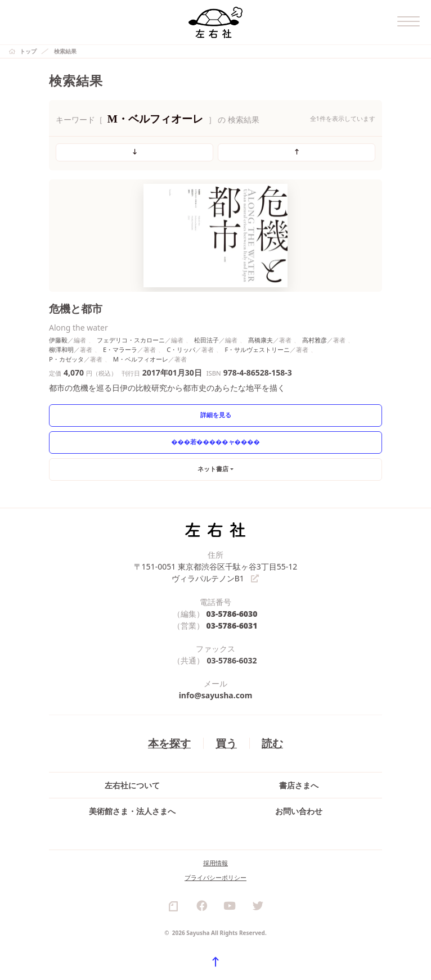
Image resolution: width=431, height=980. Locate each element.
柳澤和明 (61, 349)
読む (272, 743)
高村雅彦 (315, 340)
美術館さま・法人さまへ (132, 811)
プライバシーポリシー (215, 877)
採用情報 (215, 863)
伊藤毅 (58, 340)
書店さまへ (299, 785)
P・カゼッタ (66, 359)
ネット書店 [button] (213, 469)
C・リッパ (181, 349)
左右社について (132, 785)
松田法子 (206, 340)
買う (226, 743)
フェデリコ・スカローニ (131, 340)
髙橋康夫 (261, 340)
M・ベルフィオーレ (141, 359)
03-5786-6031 (232, 626)
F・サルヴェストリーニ (257, 349)
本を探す (169, 743)
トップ (28, 51)
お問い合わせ (299, 811)
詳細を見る (216, 415)
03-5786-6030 (232, 614)
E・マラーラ (120, 349)
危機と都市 (76, 308)
